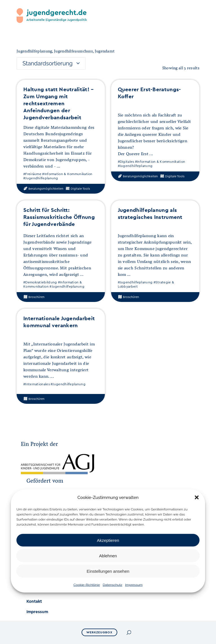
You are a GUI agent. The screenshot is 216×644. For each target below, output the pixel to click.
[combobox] (51, 63)
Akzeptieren (108, 540)
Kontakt (34, 601)
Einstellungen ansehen (108, 571)
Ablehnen (108, 555)
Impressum (134, 585)
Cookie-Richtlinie (87, 585)
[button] (197, 498)
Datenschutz (112, 585)
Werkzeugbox (100, 632)
